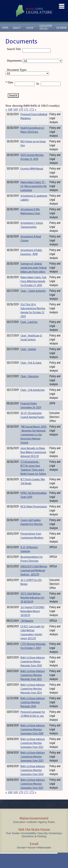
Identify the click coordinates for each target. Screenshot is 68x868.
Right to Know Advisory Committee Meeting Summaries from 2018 (33, 736)
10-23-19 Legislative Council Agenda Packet (32, 421)
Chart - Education (30, 383)
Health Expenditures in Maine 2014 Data (32, 136)
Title (8, 114)
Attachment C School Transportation (32, 231)
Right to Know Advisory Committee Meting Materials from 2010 (33, 668)
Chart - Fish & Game (31, 369)
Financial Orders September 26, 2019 (31, 412)
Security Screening (49, 840)
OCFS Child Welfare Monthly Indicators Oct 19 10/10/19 (32, 604)
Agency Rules (47, 828)
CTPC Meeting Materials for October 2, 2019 (33, 652)
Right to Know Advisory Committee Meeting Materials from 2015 (33, 681)
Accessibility (29, 840)
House (31, 28)
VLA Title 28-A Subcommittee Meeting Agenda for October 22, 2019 (33, 317)
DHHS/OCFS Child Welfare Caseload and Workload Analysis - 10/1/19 (34, 577)
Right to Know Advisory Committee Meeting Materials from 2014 (33, 695)
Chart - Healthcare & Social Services (31, 344)
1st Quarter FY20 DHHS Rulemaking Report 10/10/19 (32, 618)
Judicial (32, 828)
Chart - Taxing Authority (33, 297)
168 (10, 109)
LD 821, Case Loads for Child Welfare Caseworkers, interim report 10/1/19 (32, 639)
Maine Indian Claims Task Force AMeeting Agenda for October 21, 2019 (33, 288)
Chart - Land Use (29, 328)
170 (21, 109)
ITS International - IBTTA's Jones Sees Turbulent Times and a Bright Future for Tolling (33, 474)
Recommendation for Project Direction (32, 565)
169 (16, 109)
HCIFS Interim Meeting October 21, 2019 (32, 163)
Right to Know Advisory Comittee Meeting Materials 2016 (33, 709)
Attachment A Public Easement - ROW (31, 258)
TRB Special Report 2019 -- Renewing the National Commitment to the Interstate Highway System (34, 441)
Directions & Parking (34, 843)
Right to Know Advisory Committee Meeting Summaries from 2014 (33, 777)
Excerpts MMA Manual (32, 175)
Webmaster (44, 854)
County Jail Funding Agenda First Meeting (32, 528)
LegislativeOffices (46, 27)
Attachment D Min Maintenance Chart (30, 218)
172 (32, 109)
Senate (17, 28)
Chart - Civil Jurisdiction (33, 396)
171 (26, 109)
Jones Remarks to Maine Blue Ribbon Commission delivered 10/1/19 (33, 459)
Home (5, 28)
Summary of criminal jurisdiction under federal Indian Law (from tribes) (34, 274)
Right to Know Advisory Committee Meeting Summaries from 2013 (33, 763)
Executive (19, 828)
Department (26, 114)
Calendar (61, 28)
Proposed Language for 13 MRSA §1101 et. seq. (33, 720)
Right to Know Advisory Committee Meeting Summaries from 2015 (33, 790)
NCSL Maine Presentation (34, 513)
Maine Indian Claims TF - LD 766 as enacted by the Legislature (34, 193)
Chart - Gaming (28, 355)
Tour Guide (12, 840)
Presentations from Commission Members (32, 542)
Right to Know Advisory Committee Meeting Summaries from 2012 (33, 749)
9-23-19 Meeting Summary (29, 556)
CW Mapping (27, 627)
